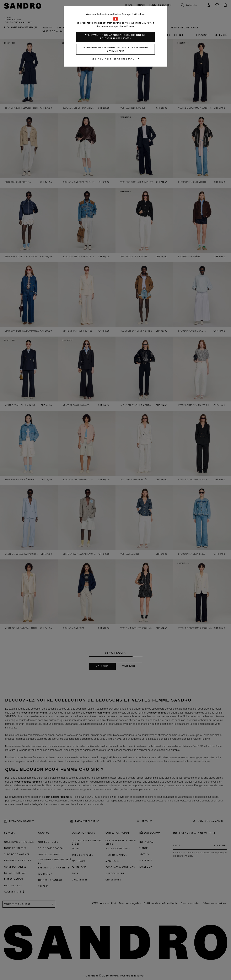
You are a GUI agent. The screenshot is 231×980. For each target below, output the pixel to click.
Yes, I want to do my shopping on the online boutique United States (116, 37)
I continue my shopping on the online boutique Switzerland (116, 49)
